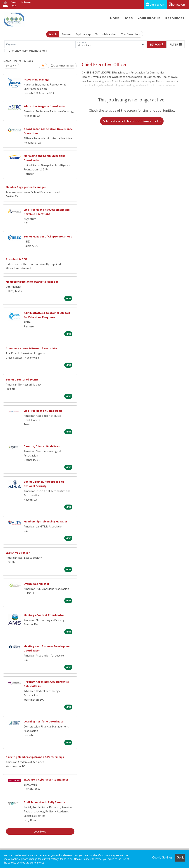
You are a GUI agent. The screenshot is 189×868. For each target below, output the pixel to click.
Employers (177, 4)
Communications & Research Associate (31, 348)
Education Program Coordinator (45, 106)
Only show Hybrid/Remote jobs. (28, 51)
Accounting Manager (37, 79)
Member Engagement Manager (26, 187)
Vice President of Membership (43, 411)
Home (115, 18)
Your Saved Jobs (131, 34)
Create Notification (62, 66)
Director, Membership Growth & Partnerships (35, 757)
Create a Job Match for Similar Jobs (132, 121)
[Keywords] (40, 44)
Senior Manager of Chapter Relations (48, 236)
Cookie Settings (162, 858)
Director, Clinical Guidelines (42, 446)
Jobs (128, 18)
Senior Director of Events (22, 379)
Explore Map (83, 34)
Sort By (10, 66)
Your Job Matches (106, 34)
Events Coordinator (36, 584)
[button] (176, 44)
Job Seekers (155, 4)
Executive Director (18, 553)
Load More (40, 831)
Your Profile (149, 18)
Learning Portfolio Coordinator (44, 721)
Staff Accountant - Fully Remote (45, 802)
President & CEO (16, 259)
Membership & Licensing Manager (45, 521)
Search (52, 34)
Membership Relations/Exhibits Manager (32, 282)
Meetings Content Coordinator (44, 615)
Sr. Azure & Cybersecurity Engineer (46, 779)
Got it (180, 858)
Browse (66, 34)
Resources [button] (175, 18)
